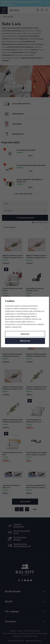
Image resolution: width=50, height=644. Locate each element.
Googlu (27, 316)
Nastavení (25, 334)
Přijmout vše (25, 341)
